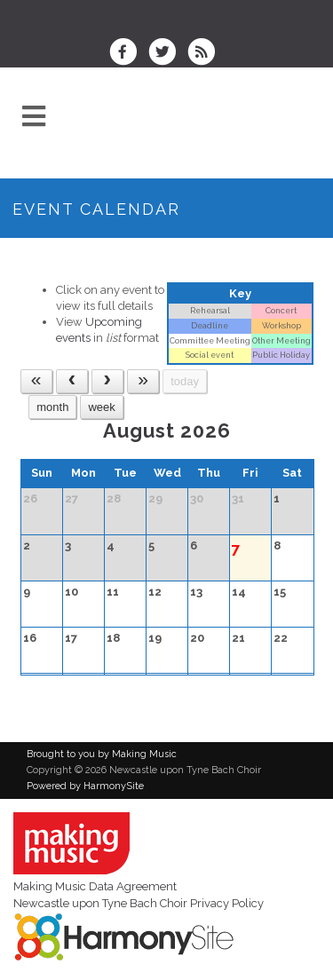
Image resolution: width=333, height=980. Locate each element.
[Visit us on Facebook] (129, 54)
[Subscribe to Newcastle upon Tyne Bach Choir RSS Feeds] (206, 54)
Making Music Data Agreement (95, 886)
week (101, 407)
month (52, 407)
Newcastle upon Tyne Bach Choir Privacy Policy (139, 903)
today (185, 381)
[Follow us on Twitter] (168, 54)
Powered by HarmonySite (85, 786)
